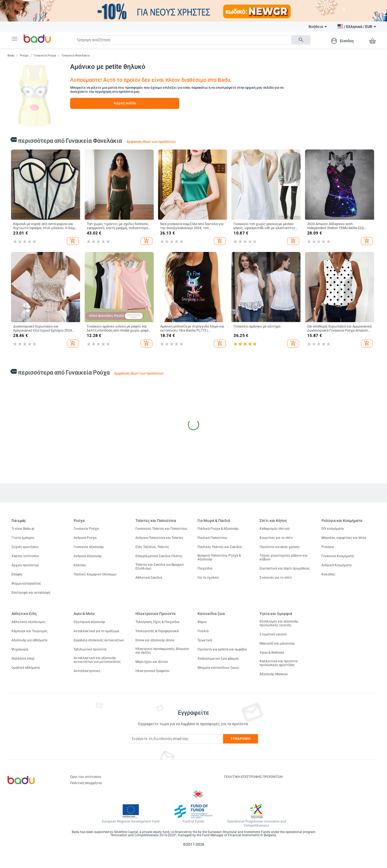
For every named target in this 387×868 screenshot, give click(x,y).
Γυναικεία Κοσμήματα (338, 556)
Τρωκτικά (205, 640)
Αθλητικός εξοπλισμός (28, 622)
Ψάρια (202, 622)
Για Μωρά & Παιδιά (214, 521)
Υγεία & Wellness (272, 653)
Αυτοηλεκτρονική (87, 671)
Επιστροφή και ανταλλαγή (31, 593)
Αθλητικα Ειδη (24, 614)
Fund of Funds (193, 821)
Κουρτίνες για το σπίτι (276, 538)
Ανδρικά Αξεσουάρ (88, 556)
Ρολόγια (328, 547)
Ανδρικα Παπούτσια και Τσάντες (159, 538)
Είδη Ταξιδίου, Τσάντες (152, 547)
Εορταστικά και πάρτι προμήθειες (285, 568)
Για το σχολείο (208, 578)
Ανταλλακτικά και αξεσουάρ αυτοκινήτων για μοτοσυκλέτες (97, 660)
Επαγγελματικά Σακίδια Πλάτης (159, 556)
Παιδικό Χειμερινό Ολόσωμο (95, 574)
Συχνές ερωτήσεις (25, 547)
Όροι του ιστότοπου (86, 777)
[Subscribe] (176, 739)
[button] (15, 39)
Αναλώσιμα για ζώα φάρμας (218, 659)
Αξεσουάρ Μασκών (274, 674)
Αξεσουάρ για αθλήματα (29, 640)
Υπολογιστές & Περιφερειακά (157, 631)
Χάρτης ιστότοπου (25, 556)
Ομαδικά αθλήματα (26, 668)
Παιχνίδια (205, 568)
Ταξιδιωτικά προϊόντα (90, 649)
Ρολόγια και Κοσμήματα (342, 521)
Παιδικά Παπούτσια (212, 538)
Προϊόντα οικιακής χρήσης (280, 547)
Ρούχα (24, 56)
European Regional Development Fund (131, 821)
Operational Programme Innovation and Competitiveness (256, 823)
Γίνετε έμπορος (23, 538)
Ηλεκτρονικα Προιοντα (155, 614)
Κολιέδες (328, 574)
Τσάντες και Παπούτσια (156, 521)
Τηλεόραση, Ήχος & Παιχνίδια (157, 622)
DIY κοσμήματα (333, 529)
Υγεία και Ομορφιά (276, 614)
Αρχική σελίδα (125, 103)
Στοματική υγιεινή (273, 634)
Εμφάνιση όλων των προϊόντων (151, 142)
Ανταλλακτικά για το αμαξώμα (96, 631)
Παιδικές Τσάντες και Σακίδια (220, 547)
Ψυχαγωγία (20, 649)
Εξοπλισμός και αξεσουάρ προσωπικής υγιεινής (279, 623)
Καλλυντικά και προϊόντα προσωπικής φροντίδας (279, 663)
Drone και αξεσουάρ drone (155, 640)
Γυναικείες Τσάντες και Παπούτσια (161, 529)
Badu (11, 56)
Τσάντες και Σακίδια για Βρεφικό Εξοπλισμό (160, 567)
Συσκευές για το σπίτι (276, 578)
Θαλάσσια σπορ (23, 659)
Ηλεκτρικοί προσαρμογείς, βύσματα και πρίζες (162, 651)
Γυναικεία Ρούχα (45, 56)
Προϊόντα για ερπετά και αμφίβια (222, 649)
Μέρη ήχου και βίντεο (152, 662)
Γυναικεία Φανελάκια (76, 56)
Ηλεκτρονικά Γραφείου (153, 671)
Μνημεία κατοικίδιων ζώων (218, 668)
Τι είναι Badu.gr (23, 529)
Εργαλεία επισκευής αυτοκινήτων (99, 640)
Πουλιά (203, 631)
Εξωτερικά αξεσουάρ (89, 622)
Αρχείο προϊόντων (25, 565)
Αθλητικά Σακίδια (149, 578)
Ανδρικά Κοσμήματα (336, 565)
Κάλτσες (80, 565)
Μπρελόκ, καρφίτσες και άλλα (344, 538)
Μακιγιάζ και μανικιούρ (277, 643)
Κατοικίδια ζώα (211, 614)
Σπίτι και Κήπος (273, 521)
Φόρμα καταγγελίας (26, 584)
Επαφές (17, 574)
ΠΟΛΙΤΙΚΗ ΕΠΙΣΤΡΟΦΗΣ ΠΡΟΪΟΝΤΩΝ (253, 777)
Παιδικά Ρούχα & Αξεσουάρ (218, 529)
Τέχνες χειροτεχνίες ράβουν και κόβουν (284, 557)
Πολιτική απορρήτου (86, 783)
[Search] (183, 40)
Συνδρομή (241, 739)
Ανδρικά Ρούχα (85, 538)
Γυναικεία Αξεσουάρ (89, 547)
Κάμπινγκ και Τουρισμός (30, 631)
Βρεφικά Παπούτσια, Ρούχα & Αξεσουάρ (219, 557)
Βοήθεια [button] (318, 27)
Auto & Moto (84, 614)
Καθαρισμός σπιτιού (275, 529)
